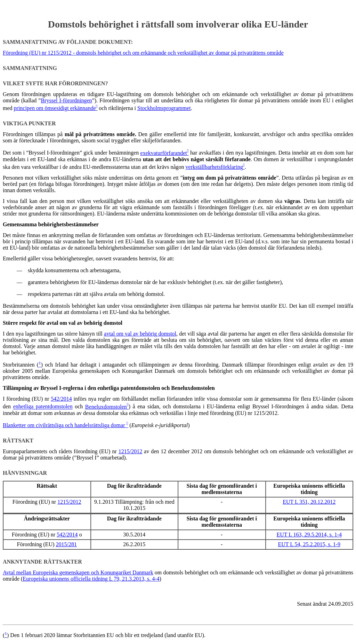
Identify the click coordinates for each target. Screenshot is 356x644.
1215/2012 (130, 451)
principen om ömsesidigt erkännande (55, 108)
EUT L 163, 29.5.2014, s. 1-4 (309, 535)
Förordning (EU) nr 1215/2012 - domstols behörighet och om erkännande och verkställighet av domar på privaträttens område (143, 53)
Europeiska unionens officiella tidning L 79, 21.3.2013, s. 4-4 (91, 579)
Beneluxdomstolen (106, 407)
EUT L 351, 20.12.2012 (309, 502)
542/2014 (61, 399)
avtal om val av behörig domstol (140, 334)
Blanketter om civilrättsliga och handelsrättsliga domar (64, 425)
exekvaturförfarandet (164, 153)
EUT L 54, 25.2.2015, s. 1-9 (309, 544)
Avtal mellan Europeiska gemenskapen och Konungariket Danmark (78, 572)
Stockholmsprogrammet (164, 108)
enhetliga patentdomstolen (43, 407)
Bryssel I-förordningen (66, 100)
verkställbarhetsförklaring (214, 167)
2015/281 (66, 544)
